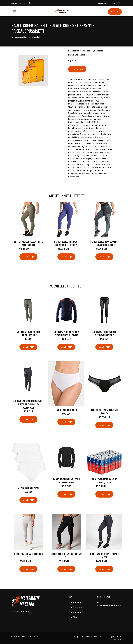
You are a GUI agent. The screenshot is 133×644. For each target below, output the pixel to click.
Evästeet (98, 637)
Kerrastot (36, 37)
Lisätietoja (77, 69)
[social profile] (30, 3)
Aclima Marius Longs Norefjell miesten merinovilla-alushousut (28, 404)
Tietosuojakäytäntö (112, 637)
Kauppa (115, 12)
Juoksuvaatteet (21, 37)
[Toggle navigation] (15, 11)
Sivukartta (116, 640)
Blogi (75, 617)
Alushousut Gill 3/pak (28, 488)
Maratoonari (79, 612)
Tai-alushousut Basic (66, 410)
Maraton (77, 602)
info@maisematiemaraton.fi (109, 3)
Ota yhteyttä (86, 637)
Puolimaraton (79, 607)
